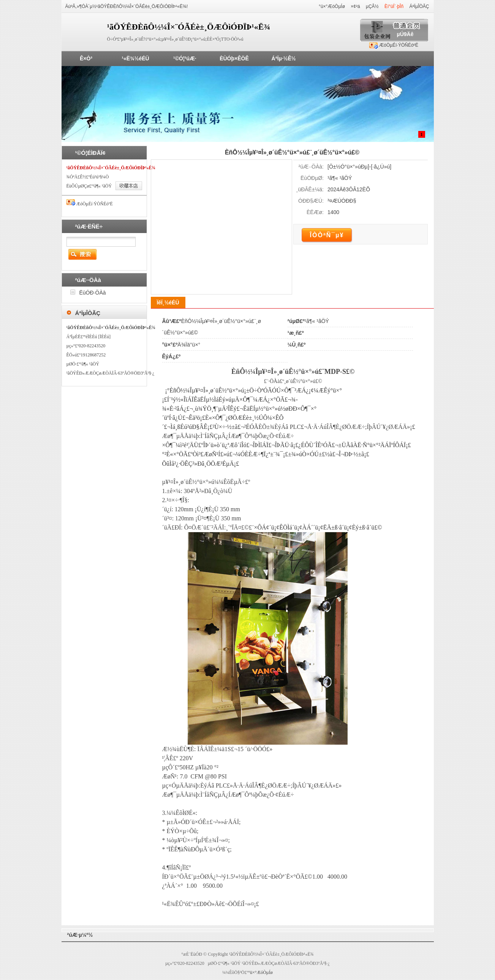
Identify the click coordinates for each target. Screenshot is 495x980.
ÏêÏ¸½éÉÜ (168, 303)
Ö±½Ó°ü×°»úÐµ (348, 167)
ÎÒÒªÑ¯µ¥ (327, 235)
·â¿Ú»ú (381, 167)
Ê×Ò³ (86, 58)
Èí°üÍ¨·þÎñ (394, 6)
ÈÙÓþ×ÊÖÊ (234, 58)
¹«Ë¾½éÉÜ (135, 58)
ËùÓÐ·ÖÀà (93, 293)
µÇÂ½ (372, 6)
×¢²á (355, 6)
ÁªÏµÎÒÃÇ (419, 6)
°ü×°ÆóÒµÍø (332, 6)
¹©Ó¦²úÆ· (185, 58)
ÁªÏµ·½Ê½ (284, 58)
